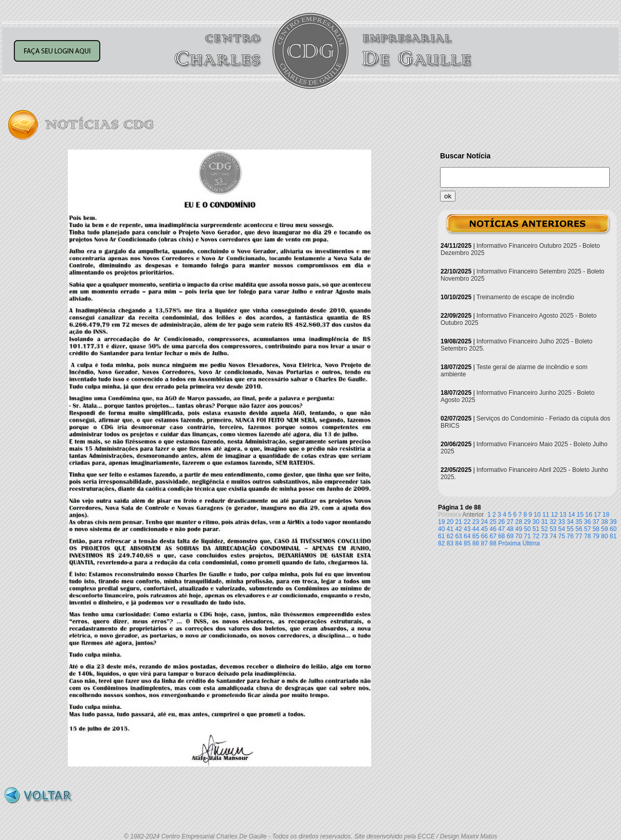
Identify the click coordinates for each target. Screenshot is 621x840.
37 (596, 522)
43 (467, 529)
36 (587, 522)
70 (518, 536)
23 (476, 522)
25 (493, 522)
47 (501, 529)
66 (485, 536)
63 (458, 536)
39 (613, 522)
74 (553, 536)
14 (571, 515)
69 (510, 536)
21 (458, 522)
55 (570, 529)
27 (510, 522)
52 (544, 529)
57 (587, 529)
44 (476, 529)
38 (604, 522)
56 (579, 529)
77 (579, 536)
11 (546, 515)
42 (458, 529)
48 (510, 529)
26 (501, 522)
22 (467, 522)
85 (467, 543)
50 (527, 529)
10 (537, 515)
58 (596, 529)
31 (544, 522)
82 (441, 543)
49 (518, 529)
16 (589, 515)
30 (536, 522)
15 (580, 515)
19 (441, 522)
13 (563, 515)
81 (613, 536)
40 (441, 529)
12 (554, 515)
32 (553, 522)
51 (536, 529)
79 (596, 536)
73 (544, 536)
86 (476, 543)
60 (613, 529)
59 (604, 529)
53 (553, 529)
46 (493, 529)
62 (450, 536)
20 (450, 522)
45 (485, 529)
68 (501, 536)
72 (536, 536)
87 (485, 543)
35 (579, 522)
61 (441, 536)
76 (570, 536)
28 (518, 522)
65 (476, 536)
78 (587, 536)
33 (562, 522)
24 (485, 522)
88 (493, 543)
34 (570, 522)
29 (527, 522)
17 (597, 515)
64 (467, 536)
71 (527, 536)
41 (450, 529)
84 (458, 543)
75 (562, 536)
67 (493, 536)
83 (450, 543)
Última (531, 543)
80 (604, 536)
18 (606, 515)
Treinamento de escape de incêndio (525, 297)
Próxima (509, 543)
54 (562, 529)
